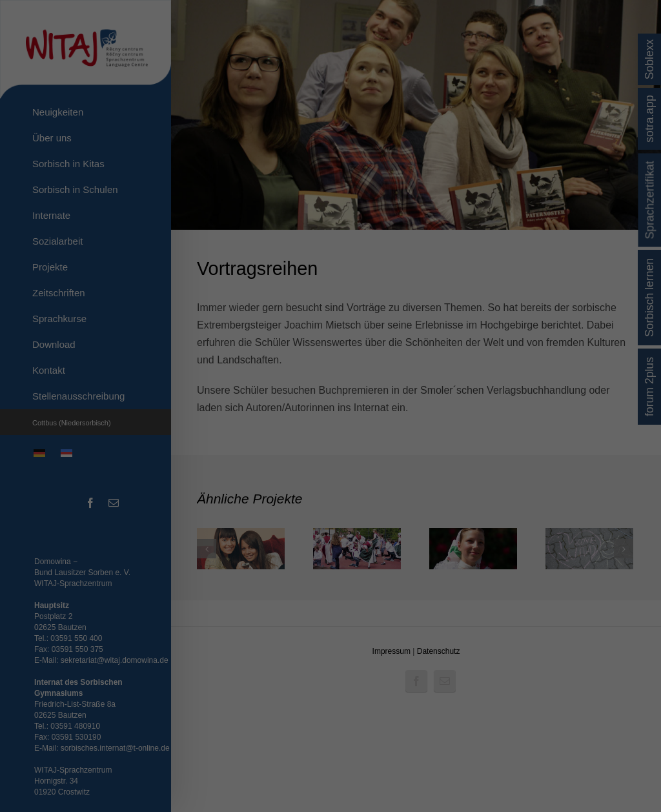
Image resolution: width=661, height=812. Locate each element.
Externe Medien (375, 462)
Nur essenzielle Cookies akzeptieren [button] (331, 569)
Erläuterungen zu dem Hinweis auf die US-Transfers (330, 397)
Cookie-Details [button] (269, 606)
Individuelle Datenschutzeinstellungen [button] (330, 591)
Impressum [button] (398, 606)
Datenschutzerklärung (266, 442)
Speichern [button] (330, 535)
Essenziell (264, 462)
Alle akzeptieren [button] (330, 498)
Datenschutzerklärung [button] (336, 606)
